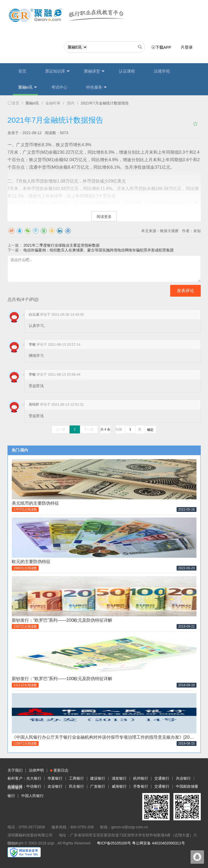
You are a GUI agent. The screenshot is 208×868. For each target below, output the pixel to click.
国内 (71, 103)
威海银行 (119, 786)
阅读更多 (104, 217)
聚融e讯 (28, 87)
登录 (187, 47)
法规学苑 (162, 71)
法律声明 (36, 770)
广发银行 (98, 786)
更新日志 (59, 770)
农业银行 (55, 786)
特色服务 (96, 87)
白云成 (34, 314)
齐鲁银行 (141, 786)
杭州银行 (141, 778)
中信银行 (34, 786)
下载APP (162, 47)
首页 (22, 71)
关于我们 (15, 770)
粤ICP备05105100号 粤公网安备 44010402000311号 (141, 843)
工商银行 (76, 778)
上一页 (61, 429)
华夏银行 (55, 778)
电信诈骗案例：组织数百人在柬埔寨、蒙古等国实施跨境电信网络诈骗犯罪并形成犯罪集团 (98, 250)
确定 (150, 430)
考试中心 (59, 87)
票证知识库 (57, 71)
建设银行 (98, 778)
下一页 (89, 429)
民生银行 (76, 786)
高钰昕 (34, 404)
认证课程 (127, 71)
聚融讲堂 (94, 71)
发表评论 (185, 291)
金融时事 (53, 103)
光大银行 (34, 778)
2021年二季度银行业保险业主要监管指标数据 (61, 245)
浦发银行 (119, 778)
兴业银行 (183, 778)
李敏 (32, 344)
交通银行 (162, 778)
